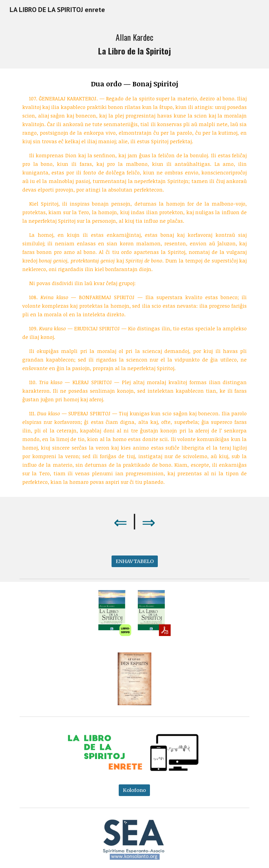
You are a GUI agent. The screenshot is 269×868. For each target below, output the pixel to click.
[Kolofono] (134, 790)
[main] (135, 44)
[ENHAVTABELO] (135, 561)
